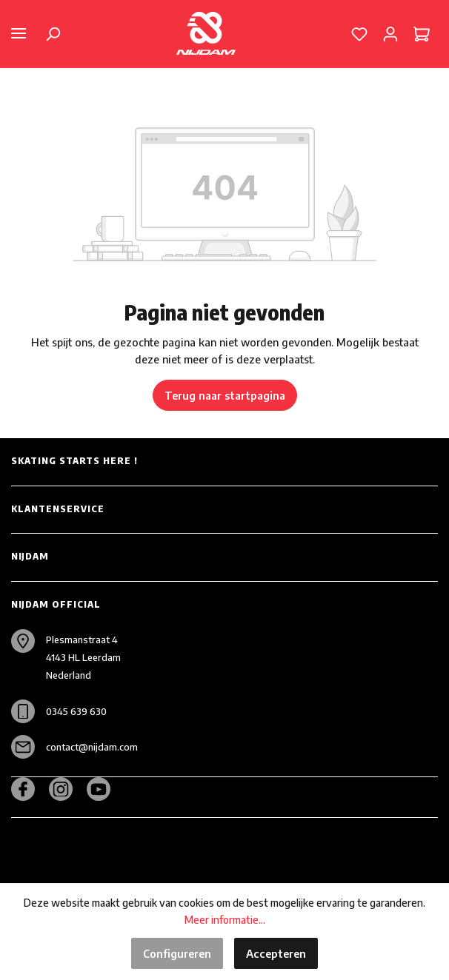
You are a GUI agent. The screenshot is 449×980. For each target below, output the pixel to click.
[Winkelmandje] (422, 33)
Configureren (177, 953)
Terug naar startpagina (225, 395)
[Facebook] (29, 789)
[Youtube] (104, 789)
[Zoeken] (53, 33)
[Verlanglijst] (359, 33)
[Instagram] (66, 789)
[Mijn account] (390, 33)
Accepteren (276, 953)
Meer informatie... (225, 920)
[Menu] (19, 33)
